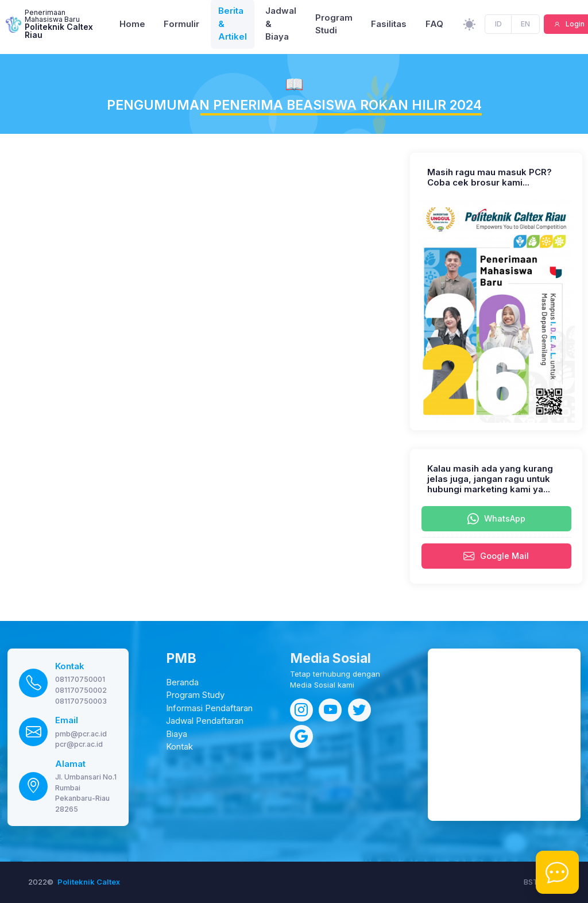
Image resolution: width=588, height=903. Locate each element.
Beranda (182, 682)
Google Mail (496, 557)
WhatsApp (496, 519)
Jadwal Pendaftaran (205, 721)
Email (67, 720)
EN (525, 26)
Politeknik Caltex (89, 882)
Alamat (70, 764)
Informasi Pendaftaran (209, 708)
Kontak (70, 666)
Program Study (195, 695)
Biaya (177, 734)
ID (499, 26)
